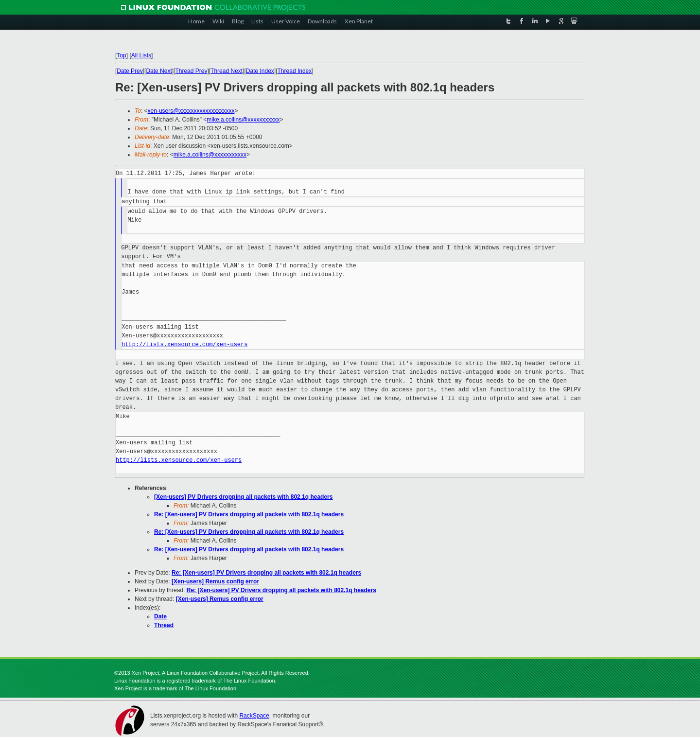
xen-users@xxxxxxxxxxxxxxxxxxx (191, 111)
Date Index (260, 71)
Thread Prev (191, 71)
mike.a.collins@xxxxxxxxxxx (243, 120)
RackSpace (254, 716)
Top (121, 55)
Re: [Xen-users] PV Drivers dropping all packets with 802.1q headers (249, 514)
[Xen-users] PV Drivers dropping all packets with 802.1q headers (243, 497)
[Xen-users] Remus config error (215, 581)
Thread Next (227, 71)
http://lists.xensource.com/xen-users (184, 344)
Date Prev (130, 71)
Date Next (159, 71)
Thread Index (295, 71)
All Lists (141, 55)
